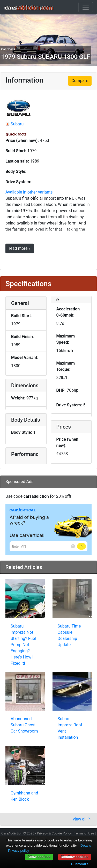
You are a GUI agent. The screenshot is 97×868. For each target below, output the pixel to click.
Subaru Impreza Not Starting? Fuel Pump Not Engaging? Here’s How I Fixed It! (23, 645)
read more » (20, 248)
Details (86, 845)
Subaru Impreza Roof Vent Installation (70, 728)
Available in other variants (29, 192)
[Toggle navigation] (86, 7)
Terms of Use (84, 833)
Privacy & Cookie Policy (54, 833)
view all (82, 819)
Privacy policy (18, 851)
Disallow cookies (75, 857)
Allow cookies (39, 857)
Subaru (17, 124)
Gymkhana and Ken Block (24, 796)
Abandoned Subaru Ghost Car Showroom (24, 725)
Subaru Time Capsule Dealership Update (69, 635)
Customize (80, 864)
